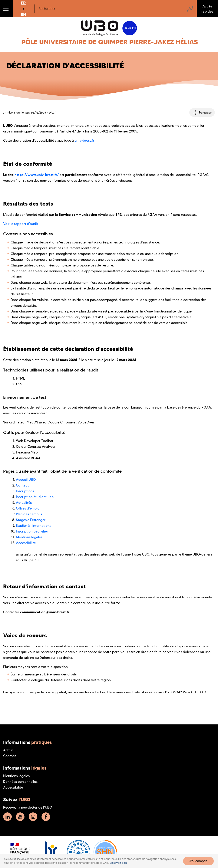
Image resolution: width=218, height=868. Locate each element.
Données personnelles (20, 782)
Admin (8, 750)
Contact (22, 485)
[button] (6, 9)
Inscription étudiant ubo (35, 497)
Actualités (24, 503)
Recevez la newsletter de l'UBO (28, 807)
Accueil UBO (26, 480)
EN (24, 14)
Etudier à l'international (34, 526)
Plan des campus (29, 514)
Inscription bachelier (32, 531)
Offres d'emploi (28, 508)
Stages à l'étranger (31, 520)
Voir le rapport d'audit (21, 224)
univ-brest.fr (85, 140)
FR (23, 3)
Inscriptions (25, 491)
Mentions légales (29, 537)
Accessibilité (26, 543)
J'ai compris (198, 861)
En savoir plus (118, 863)
